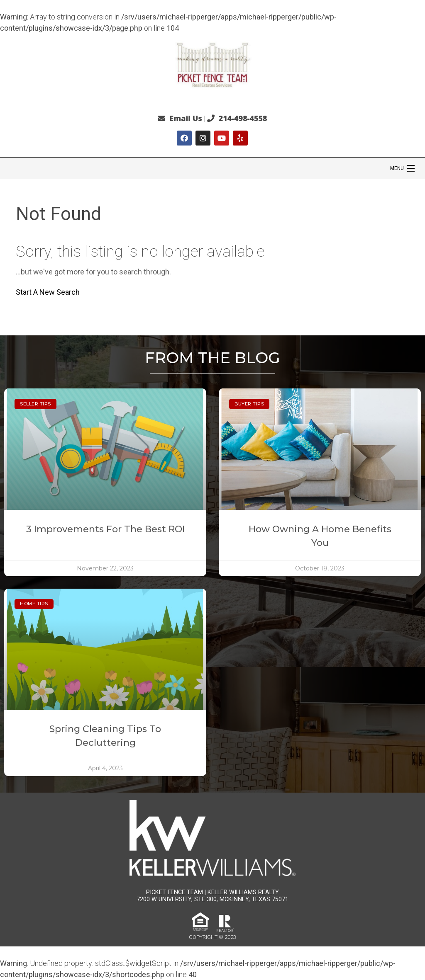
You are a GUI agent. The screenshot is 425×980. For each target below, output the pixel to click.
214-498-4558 (243, 118)
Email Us (186, 118)
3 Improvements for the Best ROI (105, 529)
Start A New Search (48, 292)
